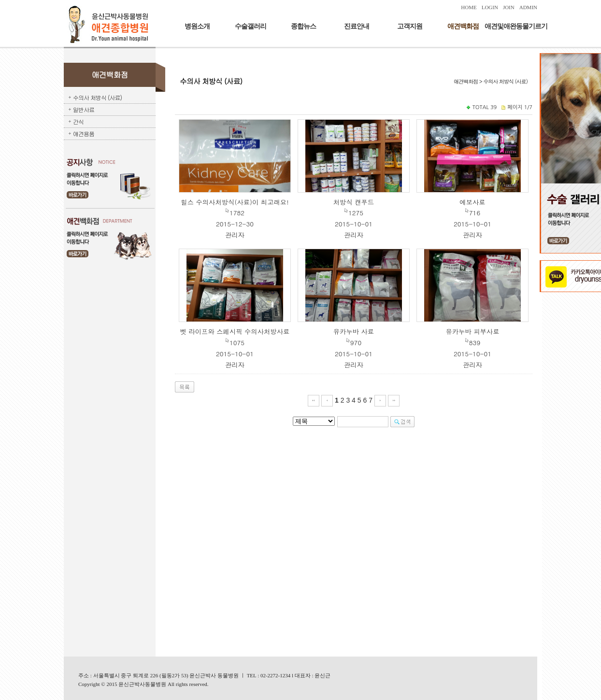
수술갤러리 (250, 26)
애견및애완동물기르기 (516, 26)
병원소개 (197, 26)
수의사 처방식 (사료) (97, 97)
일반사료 (84, 109)
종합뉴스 (303, 26)
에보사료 (472, 202)
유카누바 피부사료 (472, 331)
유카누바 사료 (354, 331)
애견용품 (84, 133)
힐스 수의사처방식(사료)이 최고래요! (235, 202)
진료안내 (357, 26)
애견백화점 (463, 26)
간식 (78, 121)
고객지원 (410, 26)
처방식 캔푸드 (354, 202)
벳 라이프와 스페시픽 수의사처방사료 (235, 331)
